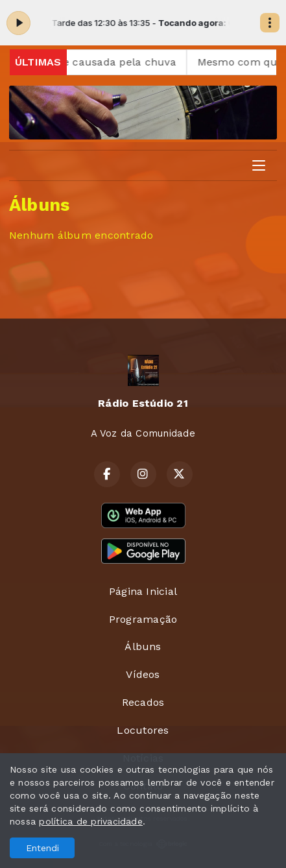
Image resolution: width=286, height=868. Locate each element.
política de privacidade (91, 821)
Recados (143, 702)
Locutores (143, 730)
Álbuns (143, 646)
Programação (143, 619)
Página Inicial (143, 591)
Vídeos (143, 674)
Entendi (42, 848)
